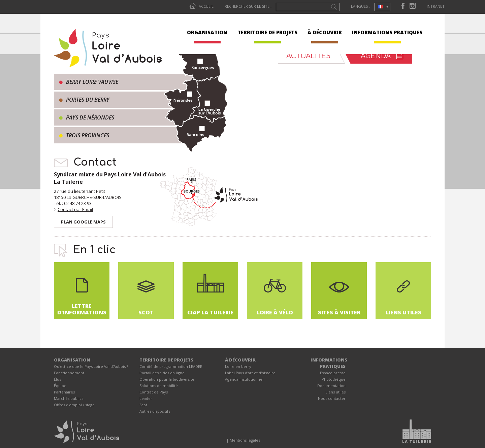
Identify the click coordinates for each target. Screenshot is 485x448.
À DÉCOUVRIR (325, 32)
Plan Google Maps (83, 222)
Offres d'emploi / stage (74, 405)
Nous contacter (332, 398)
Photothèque (334, 379)
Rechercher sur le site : (248, 6)
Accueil (201, 6)
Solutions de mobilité (159, 386)
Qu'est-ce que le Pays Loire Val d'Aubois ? (91, 366)
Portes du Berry (88, 100)
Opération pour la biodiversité (167, 379)
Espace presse (333, 373)
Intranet (436, 6)
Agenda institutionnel (244, 379)
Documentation (331, 386)
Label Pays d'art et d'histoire (250, 373)
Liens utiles (335, 392)
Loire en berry (238, 366)
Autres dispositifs (155, 411)
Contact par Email (75, 209)
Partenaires (64, 392)
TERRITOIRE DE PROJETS (267, 32)
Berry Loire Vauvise (92, 82)
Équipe (60, 386)
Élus (57, 379)
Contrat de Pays (154, 392)
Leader (146, 398)
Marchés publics (69, 398)
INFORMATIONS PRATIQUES (387, 32)
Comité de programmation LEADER (171, 366)
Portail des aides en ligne (162, 373)
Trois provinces (88, 135)
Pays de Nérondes (90, 117)
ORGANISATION (207, 32)
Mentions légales (245, 440)
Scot (143, 405)
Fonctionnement (69, 373)
